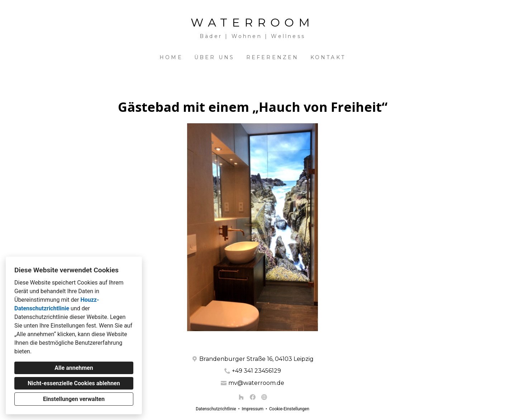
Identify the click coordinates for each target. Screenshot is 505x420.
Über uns (215, 57)
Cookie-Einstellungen (289, 409)
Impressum (253, 409)
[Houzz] (241, 397)
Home (171, 57)
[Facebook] (253, 397)
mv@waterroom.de (256, 383)
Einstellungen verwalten (74, 399)
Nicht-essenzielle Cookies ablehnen (74, 383)
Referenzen (273, 57)
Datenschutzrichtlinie (216, 409)
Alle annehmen (74, 368)
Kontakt (328, 57)
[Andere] (264, 397)
